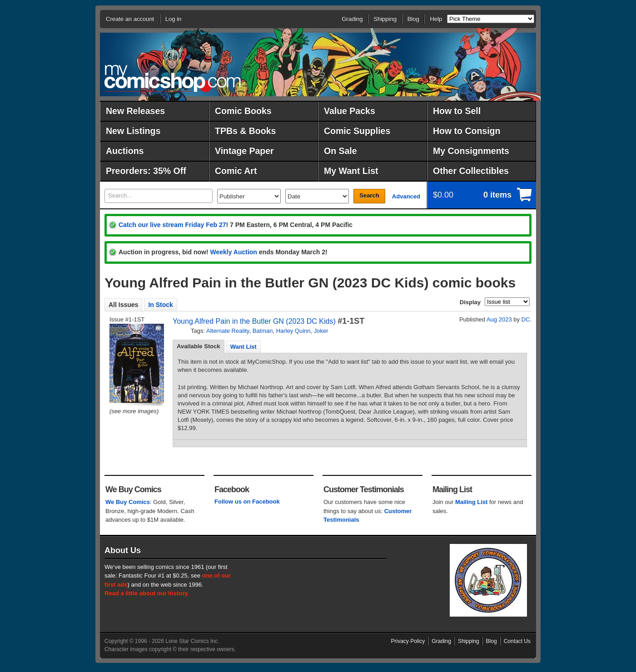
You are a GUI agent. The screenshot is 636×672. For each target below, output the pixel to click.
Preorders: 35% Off (146, 171)
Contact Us (517, 641)
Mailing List (472, 502)
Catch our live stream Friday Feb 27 (172, 225)
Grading (352, 19)
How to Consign (467, 131)
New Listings (133, 131)
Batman (263, 331)
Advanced (406, 196)
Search (369, 195)
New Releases (135, 111)
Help (436, 19)
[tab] (199, 346)
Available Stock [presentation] (199, 346)
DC (526, 319)
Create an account (130, 19)
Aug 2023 (499, 319)
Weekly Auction (233, 252)
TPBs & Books (245, 131)
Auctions (125, 151)
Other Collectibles (471, 171)
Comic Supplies (357, 131)
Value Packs (350, 111)
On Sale (340, 151)
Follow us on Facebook (247, 502)
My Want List (351, 171)
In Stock (160, 305)
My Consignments (471, 151)
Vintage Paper (244, 151)
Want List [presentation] (243, 347)
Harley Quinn (293, 331)
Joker (321, 331)
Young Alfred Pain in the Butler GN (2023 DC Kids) (254, 321)
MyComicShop (173, 78)
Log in (173, 19)
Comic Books (243, 111)
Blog (413, 19)
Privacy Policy (408, 641)
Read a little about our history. (147, 593)
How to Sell (457, 111)
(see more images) (134, 411)
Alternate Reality (228, 331)
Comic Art (236, 171)
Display (470, 302)
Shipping (385, 19)
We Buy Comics (128, 502)
